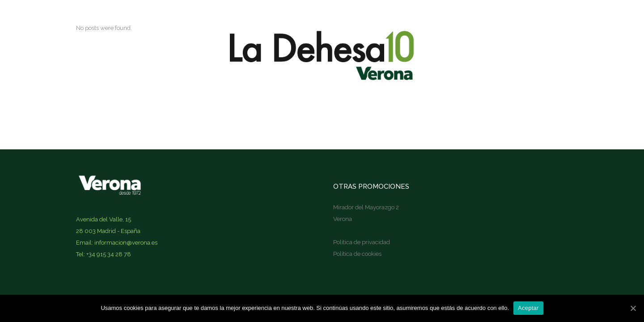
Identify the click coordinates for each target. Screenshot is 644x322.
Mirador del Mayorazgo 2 (366, 207)
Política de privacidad (362, 242)
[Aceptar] (633, 308)
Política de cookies (357, 254)
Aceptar (528, 308)
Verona (343, 219)
